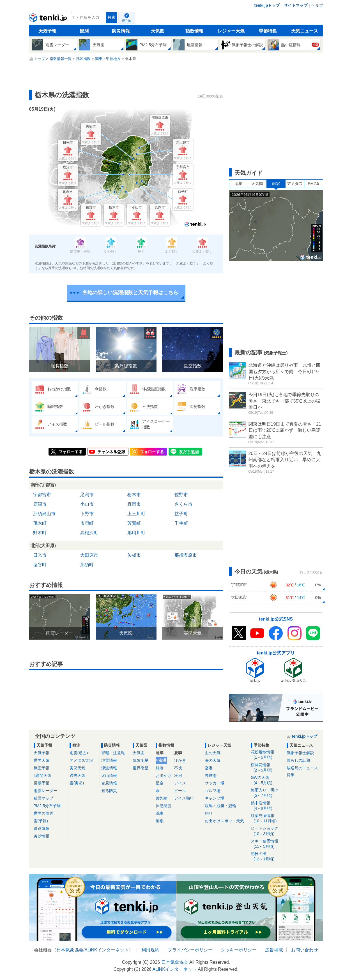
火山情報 (109, 775)
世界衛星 (141, 768)
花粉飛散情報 (267, 755)
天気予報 (47, 31)
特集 (291, 775)
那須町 (87, 565)
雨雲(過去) (79, 753)
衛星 (238, 184)
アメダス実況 (81, 760)
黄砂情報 (42, 836)
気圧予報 (42, 768)
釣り (209, 813)
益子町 (181, 514)
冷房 (178, 775)
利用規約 (150, 950)
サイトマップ (296, 5)
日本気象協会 (70, 950)
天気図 (158, 31)
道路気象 (42, 828)
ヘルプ (317, 5)
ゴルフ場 (213, 791)
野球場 (211, 775)
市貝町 (87, 523)
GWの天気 (267, 780)
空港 (209, 768)
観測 (84, 31)
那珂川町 (136, 533)
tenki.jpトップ (267, 5)
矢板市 (134, 555)
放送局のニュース (302, 768)
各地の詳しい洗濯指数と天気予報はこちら (130, 292)
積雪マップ (43, 798)
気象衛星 (141, 760)
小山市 (87, 504)
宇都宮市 (42, 495)
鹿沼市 (40, 504)
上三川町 (136, 514)
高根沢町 (89, 533)
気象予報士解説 (300, 753)
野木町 (40, 533)
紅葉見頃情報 (267, 818)
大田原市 (89, 555)
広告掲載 (274, 950)
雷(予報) (41, 821)
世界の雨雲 (43, 813)
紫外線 (162, 798)
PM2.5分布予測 (47, 806)
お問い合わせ (305, 950)
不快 (178, 768)
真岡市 (134, 504)
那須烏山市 (44, 514)
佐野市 (181, 495)
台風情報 (109, 783)
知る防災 (109, 791)
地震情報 (109, 760)
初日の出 (267, 857)
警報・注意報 (113, 753)
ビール (180, 791)
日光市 (40, 555)
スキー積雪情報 (267, 844)
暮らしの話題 (298, 760)
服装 (160, 768)
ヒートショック (267, 831)
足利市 (87, 495)
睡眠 (160, 821)
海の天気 (213, 760)
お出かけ (164, 775)
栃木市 (134, 495)
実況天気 (77, 768)
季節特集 (268, 31)
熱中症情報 (267, 806)
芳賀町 (134, 523)
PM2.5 (313, 184)
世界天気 (42, 760)
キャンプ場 (215, 798)
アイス (180, 783)
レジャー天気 (231, 31)
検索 (112, 18)
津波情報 (109, 768)
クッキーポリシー (239, 950)
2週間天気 (43, 775)
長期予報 (42, 783)
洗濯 (162, 760)
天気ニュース (305, 31)
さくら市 (183, 504)
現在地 (127, 21)
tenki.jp (49, 19)
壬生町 (181, 523)
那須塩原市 (186, 555)
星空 (160, 783)
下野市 (87, 514)
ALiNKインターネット (106, 950)
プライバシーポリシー (190, 950)
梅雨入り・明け (267, 793)
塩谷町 (40, 565)
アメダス (295, 184)
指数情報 (194, 31)
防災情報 (121, 31)
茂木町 (40, 523)
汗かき (180, 760)
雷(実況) (77, 783)
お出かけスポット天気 (224, 821)
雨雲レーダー (45, 791)
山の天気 (213, 753)
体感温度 (164, 806)
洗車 (160, 813)
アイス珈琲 (184, 798)
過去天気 (77, 775)
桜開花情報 (267, 768)
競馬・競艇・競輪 (220, 806)
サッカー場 (215, 783)
